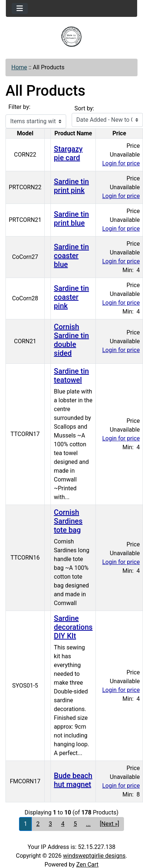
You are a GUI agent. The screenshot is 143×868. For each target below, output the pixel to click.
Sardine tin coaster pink (71, 297)
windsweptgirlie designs (94, 856)
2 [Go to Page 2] (38, 824)
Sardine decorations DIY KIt (73, 627)
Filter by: (19, 107)
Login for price (121, 163)
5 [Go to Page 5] (75, 824)
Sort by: (84, 108)
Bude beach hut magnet (73, 780)
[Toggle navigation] (20, 8)
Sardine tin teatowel (71, 376)
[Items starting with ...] (36, 121)
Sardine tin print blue (71, 219)
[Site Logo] (71, 37)
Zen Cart (87, 865)
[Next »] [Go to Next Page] (110, 824)
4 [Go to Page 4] (63, 824)
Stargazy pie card (68, 153)
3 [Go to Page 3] (50, 824)
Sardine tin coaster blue (71, 256)
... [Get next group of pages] (88, 824)
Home (19, 67)
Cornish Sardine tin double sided (71, 340)
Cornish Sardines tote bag (68, 521)
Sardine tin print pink (71, 186)
